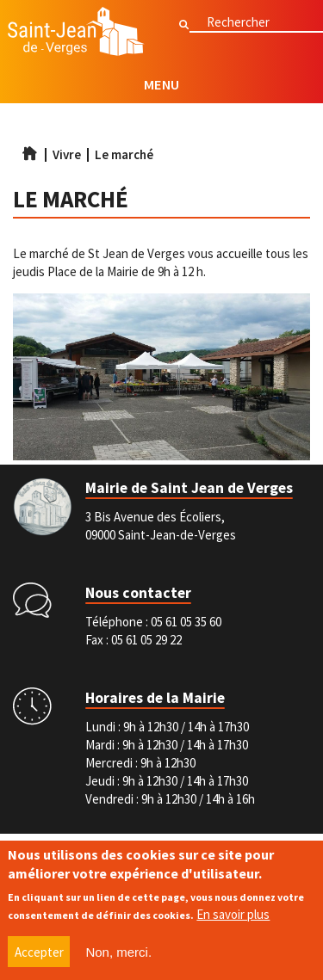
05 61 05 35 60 (186, 622)
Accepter (39, 957)
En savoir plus (233, 919)
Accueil (29, 153)
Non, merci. (118, 957)
